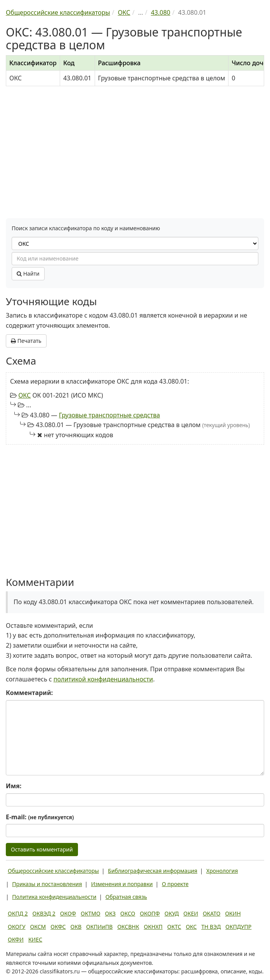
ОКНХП (153, 927)
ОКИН (233, 913)
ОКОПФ (150, 913)
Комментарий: (29, 693)
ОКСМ (38, 927)
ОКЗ (110, 913)
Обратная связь (126, 897)
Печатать (26, 341)
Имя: (14, 786)
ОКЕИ (191, 913)
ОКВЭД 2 (44, 913)
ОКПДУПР (238, 927)
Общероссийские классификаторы (53, 871)
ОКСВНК (128, 927)
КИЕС (35, 939)
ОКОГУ (17, 927)
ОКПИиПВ (99, 927)
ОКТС (174, 927)
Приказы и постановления (47, 884)
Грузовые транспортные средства (110, 415)
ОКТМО (91, 913)
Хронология (222, 871)
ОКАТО (212, 913)
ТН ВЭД (211, 927)
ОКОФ (68, 913)
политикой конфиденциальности (103, 679)
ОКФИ (16, 939)
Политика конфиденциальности (54, 897)
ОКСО (128, 913)
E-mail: (40, 817)
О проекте (175, 884)
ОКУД (172, 913)
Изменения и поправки (122, 884)
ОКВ (76, 927)
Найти (28, 274)
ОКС (24, 395)
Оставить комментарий (42, 849)
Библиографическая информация (152, 871)
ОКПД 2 (18, 913)
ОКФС (58, 927)
